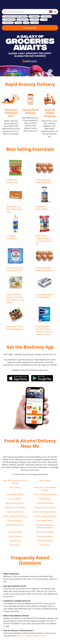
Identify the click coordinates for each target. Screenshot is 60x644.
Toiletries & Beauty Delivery (45, 516)
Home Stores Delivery (45, 532)
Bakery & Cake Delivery (15, 503)
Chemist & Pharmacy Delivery (15, 516)
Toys (45, 19)
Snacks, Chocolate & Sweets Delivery (45, 489)
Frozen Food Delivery (45, 503)
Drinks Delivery (45, 499)
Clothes (35, 19)
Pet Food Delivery (15, 521)
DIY (27, 23)
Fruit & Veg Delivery (15, 494)
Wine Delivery (15, 487)
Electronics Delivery (45, 536)
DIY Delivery (45, 545)
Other (35, 23)
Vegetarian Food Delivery (15, 507)
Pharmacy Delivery (45, 541)
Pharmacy (9, 23)
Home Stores (10, 19)
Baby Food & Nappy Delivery (45, 512)
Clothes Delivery (15, 536)
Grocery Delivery (15, 499)
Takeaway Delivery (15, 532)
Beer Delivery (45, 480)
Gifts (19, 23)
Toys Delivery (15, 541)
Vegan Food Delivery (15, 512)
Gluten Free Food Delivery (45, 507)
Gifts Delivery (15, 545)
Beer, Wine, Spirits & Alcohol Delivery (15, 482)
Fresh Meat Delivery (45, 521)
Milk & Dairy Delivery (15, 525)
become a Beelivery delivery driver (32, 636)
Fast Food (47, 16)
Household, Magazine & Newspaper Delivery (45, 526)
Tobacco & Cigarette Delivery (45, 494)
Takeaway (35, 16)
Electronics (24, 19)
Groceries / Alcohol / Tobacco (16, 16)
